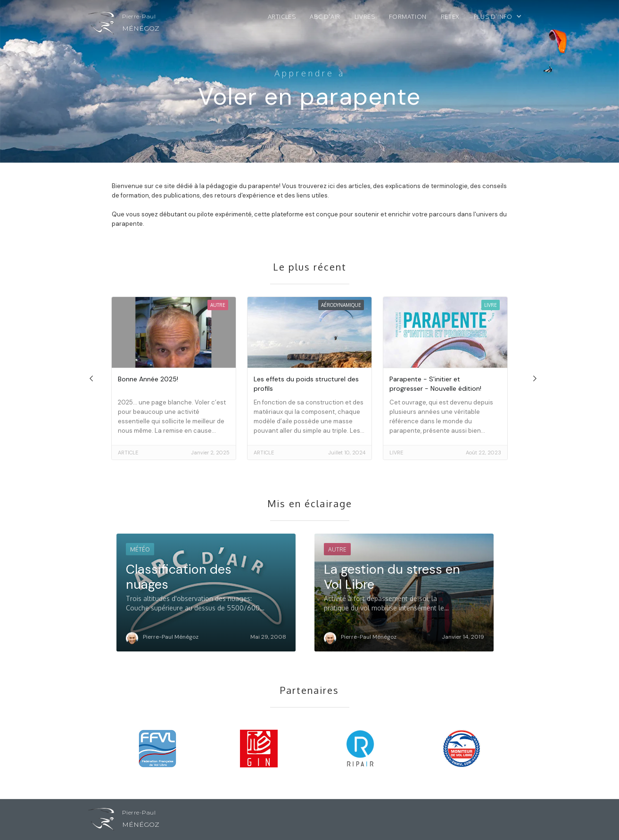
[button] (503, 19)
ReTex (450, 16)
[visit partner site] (158, 746)
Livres (365, 16)
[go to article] (174, 378)
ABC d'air (325, 16)
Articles (282, 16)
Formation (408, 16)
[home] (124, 25)
